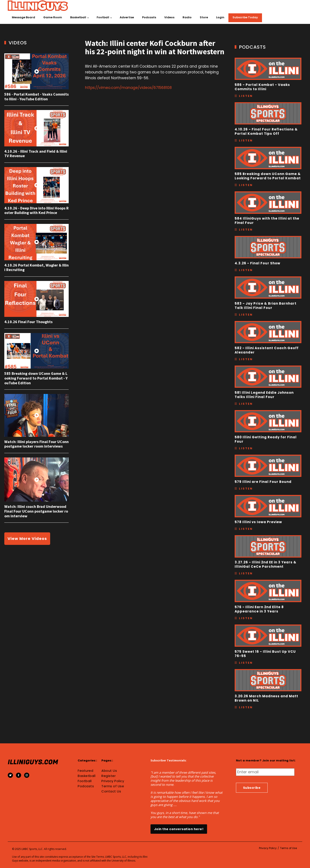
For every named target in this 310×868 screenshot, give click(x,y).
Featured (85, 771)
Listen (246, 96)
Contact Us (111, 791)
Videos (169, 17)
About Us (109, 771)
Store (204, 17)
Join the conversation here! (179, 829)
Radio (187, 17)
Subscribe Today (245, 17)
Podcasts (149, 17)
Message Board (23, 17)
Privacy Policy (113, 781)
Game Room (53, 17)
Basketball (78, 17)
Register (108, 776)
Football (103, 17)
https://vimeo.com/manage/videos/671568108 (128, 88)
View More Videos (27, 539)
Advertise (127, 17)
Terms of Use (113, 786)
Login (220, 17)
